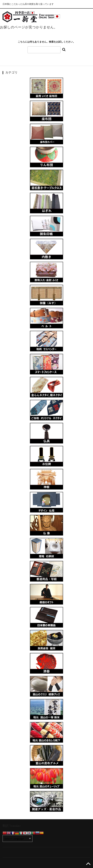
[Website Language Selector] (18, 838)
